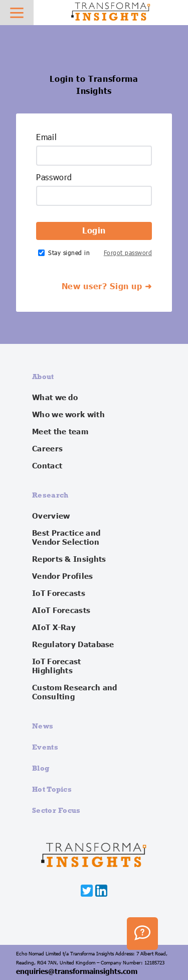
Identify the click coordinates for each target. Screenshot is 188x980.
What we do (55, 398)
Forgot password (128, 253)
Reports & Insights (69, 559)
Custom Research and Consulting (75, 692)
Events (45, 747)
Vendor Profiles (63, 576)
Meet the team (60, 432)
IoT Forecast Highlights (57, 666)
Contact (47, 466)
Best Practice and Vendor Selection (66, 538)
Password (54, 178)
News (43, 726)
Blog (41, 768)
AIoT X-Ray (54, 628)
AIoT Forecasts (61, 610)
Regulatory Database (73, 645)
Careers (47, 449)
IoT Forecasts (59, 593)
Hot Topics (52, 789)
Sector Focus (56, 810)
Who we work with (68, 415)
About (43, 376)
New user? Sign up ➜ (107, 287)
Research (50, 495)
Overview (51, 516)
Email (46, 138)
